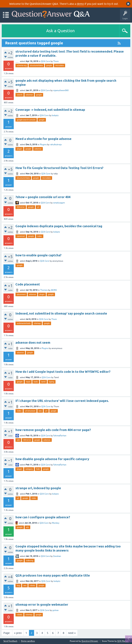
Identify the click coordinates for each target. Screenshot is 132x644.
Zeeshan (57, 556)
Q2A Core (45, 61)
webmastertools (24, 323)
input (28, 382)
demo (80, 4)
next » (72, 633)
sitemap (37, 323)
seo (40, 411)
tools (36, 382)
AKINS (54, 290)
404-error (21, 207)
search (20, 95)
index (40, 236)
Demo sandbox (28, 641)
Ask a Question (60, 31)
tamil (43, 382)
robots (32, 585)
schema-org (22, 65)
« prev (18, 633)
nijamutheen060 (61, 90)
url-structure (30, 411)
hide (38, 469)
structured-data (36, 65)
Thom (56, 61)
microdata (60, 65)
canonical (21, 236)
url (38, 207)
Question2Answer (90, 641)
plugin (19, 149)
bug (18, 585)
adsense (29, 95)
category (29, 469)
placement (21, 294)
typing (52, 382)
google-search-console (26, 120)
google (49, 65)
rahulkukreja (56, 145)
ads (18, 440)
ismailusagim (59, 203)
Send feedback (10, 641)
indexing (30, 560)
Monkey (56, 523)
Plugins (43, 145)
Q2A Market (123, 641)
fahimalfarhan (60, 436)
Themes (44, 290)
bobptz (55, 115)
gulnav (56, 610)
